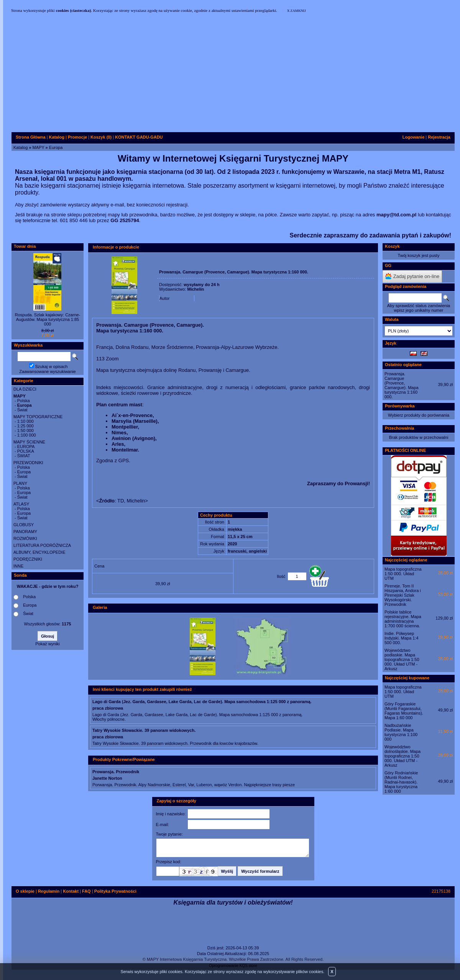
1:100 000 (27, 435)
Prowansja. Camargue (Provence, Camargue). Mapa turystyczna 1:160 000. (402, 385)
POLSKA (26, 451)
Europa (56, 147)
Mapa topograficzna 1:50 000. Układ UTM (403, 574)
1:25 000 (25, 426)
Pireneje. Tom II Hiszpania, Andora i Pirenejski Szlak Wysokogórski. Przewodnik (403, 595)
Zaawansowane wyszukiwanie (47, 371)
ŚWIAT (24, 456)
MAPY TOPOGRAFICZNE (38, 417)
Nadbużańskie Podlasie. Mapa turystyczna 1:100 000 (401, 732)
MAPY (39, 147)
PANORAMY (25, 532)
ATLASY (21, 504)
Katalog (21, 147)
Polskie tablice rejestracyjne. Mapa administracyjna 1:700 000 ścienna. (403, 619)
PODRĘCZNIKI (28, 559)
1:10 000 (25, 421)
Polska (24, 401)
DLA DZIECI (25, 389)
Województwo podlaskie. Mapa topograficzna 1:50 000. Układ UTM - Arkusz (402, 659)
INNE (18, 566)
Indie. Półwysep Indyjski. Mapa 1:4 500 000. (402, 638)
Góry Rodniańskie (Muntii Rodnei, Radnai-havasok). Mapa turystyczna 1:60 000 (401, 782)
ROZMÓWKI (25, 538)
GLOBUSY (24, 525)
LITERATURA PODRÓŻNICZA (42, 545)
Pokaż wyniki (48, 644)
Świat (22, 410)
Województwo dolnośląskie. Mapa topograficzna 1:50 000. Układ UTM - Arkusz (402, 756)
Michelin (195, 289)
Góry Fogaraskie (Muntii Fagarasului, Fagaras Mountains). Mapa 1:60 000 (404, 711)
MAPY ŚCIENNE (29, 442)
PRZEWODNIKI (28, 463)
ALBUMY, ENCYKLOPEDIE (39, 552)
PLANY (20, 483)
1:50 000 (25, 430)
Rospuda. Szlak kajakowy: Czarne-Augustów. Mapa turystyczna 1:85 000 (48, 319)
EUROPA (26, 447)
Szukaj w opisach (52, 366)
